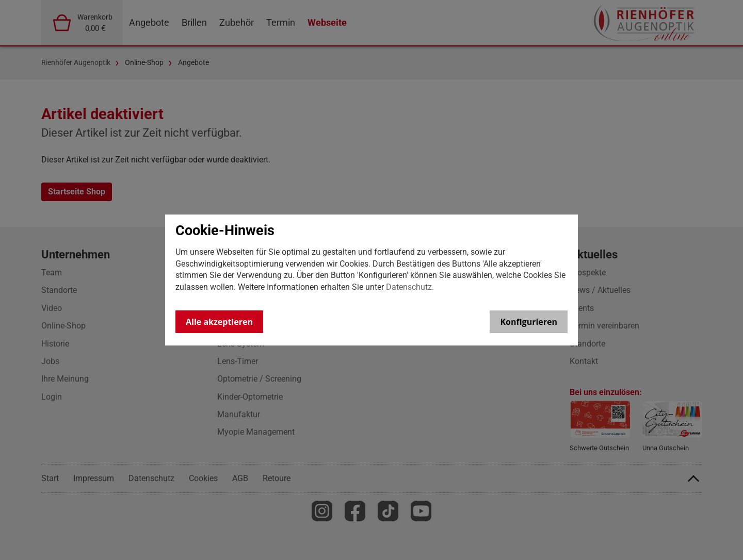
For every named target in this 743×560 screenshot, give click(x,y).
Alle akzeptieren (219, 322)
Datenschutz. (410, 287)
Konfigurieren (529, 322)
